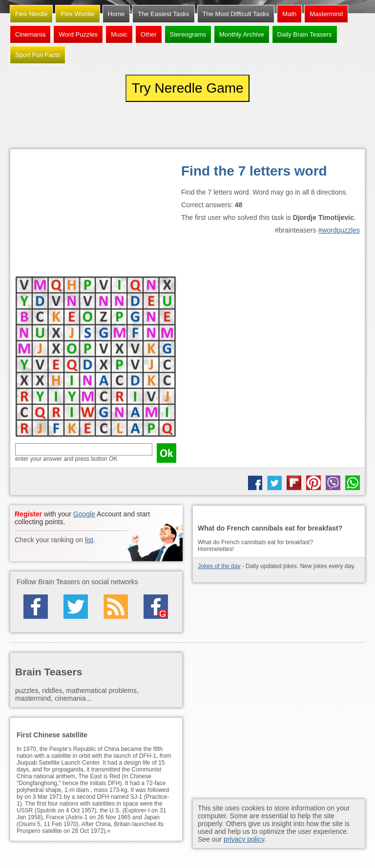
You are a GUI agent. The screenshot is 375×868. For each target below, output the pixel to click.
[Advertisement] (96, 215)
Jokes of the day (219, 566)
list (89, 540)
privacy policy (244, 839)
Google (84, 514)
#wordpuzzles (339, 230)
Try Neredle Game (187, 88)
